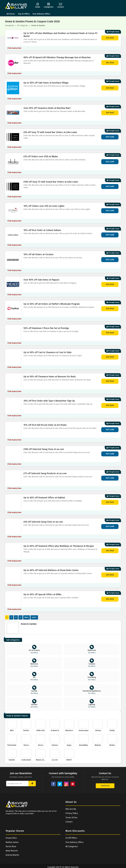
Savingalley (10, 26)
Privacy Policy (72, 813)
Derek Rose (11, 846)
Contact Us (105, 786)
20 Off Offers (71, 838)
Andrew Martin (12, 855)
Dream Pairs (11, 838)
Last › (34, 617)
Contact (69, 822)
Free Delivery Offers (41, 14)
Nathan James (12, 842)
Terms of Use (71, 818)
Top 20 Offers (24, 14)
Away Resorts (12, 851)
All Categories (23, 26)
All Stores (11, 14)
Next (27, 617)
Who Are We (71, 809)
